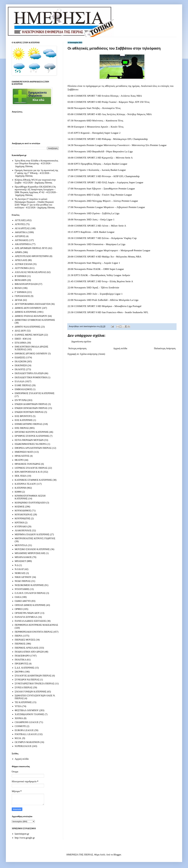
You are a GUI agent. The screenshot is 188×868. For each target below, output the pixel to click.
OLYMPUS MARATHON (27, 742)
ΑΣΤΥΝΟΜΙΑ (22, 268)
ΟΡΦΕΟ (19, 609)
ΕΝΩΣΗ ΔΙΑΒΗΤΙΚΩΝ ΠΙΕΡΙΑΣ (31, 404)
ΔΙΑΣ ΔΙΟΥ (20, 331)
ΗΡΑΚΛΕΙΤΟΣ (22, 456)
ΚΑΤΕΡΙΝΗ (20, 488)
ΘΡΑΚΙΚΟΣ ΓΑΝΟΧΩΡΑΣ (28, 464)
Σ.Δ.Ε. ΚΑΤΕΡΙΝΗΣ (24, 668)
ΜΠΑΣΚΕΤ (20, 561)
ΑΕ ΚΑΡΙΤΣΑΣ (22, 228)
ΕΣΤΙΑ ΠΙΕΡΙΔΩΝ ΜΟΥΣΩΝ (29, 440)
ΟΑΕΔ (18, 597)
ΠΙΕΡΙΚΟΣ (20, 644)
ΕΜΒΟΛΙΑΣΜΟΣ (23, 389)
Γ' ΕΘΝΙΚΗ (20, 292)
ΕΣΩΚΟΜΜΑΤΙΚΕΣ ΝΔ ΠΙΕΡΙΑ (31, 444)
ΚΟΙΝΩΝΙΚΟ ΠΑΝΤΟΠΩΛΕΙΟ (30, 503)
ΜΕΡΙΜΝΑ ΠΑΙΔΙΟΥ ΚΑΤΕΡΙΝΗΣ (32, 534)
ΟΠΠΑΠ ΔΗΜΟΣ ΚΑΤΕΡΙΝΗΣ (30, 605)
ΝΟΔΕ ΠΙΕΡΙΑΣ (23, 581)
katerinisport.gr (22, 834)
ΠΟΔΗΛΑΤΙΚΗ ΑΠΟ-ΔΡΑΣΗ (29, 652)
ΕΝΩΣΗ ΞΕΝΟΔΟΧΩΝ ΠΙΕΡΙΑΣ (31, 408)
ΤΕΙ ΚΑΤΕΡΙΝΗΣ (23, 702)
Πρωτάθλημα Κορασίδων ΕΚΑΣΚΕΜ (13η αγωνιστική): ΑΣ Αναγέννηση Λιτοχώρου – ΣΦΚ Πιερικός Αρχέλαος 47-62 (35, 189)
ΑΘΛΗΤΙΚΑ (21, 232)
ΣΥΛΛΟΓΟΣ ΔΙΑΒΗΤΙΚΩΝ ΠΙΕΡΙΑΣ (33, 676)
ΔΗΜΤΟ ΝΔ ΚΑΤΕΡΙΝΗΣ (27, 327)
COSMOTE (20, 726)
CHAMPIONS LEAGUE (27, 722)
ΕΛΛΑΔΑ (20, 381)
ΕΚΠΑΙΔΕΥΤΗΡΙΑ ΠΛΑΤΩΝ (29, 373)
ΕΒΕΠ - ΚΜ (21, 339)
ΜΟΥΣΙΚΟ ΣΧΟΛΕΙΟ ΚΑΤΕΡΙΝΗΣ (32, 549)
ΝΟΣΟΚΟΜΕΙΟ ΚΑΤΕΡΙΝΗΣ (29, 585)
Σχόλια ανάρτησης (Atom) (93, 354)
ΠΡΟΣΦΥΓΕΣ (21, 664)
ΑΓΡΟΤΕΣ (20, 224)
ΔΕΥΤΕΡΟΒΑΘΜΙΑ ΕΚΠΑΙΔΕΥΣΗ (32, 304)
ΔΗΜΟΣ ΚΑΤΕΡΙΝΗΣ (26, 312)
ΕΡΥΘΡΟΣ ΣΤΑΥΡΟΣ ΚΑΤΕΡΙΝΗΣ (32, 436)
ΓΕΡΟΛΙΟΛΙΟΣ (22, 296)
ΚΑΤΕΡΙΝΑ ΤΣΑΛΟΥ (25, 484)
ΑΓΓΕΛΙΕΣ (20, 220)
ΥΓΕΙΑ (18, 706)
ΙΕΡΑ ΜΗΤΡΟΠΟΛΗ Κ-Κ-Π (28, 472)
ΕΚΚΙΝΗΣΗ (21, 365)
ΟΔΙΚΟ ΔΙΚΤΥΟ (23, 601)
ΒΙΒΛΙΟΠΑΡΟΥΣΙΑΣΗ (26, 284)
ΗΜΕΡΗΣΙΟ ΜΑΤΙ (24, 452)
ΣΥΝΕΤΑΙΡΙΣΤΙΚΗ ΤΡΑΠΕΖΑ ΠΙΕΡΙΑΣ (34, 684)
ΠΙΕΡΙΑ (19, 636)
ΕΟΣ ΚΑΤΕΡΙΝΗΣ (24, 420)
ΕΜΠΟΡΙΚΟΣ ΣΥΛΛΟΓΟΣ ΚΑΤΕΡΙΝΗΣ (35, 393)
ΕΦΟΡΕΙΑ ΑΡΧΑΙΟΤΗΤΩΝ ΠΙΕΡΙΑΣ (33, 448)
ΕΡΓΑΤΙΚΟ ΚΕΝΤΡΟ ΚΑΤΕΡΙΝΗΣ (32, 432)
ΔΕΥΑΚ (19, 300)
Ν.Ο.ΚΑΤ (19, 569)
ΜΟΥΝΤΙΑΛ (21, 545)
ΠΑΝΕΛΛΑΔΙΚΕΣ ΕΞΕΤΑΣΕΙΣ (30, 621)
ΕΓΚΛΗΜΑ (21, 343)
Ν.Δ (17, 565)
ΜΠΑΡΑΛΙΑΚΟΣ (23, 557)
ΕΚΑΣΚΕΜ (20, 361)
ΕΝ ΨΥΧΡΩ (21, 400)
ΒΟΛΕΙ (18, 288)
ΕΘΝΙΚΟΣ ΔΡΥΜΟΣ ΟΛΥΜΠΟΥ (31, 354)
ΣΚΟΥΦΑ (19, 672)
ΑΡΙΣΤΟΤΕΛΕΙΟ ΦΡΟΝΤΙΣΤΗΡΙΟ (32, 256)
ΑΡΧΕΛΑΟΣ (21, 260)
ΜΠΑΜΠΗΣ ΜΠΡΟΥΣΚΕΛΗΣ (30, 553)
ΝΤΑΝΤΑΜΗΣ (22, 589)
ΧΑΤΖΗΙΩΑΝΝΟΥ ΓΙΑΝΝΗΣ (29, 714)
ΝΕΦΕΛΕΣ (20, 573)
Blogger (117, 855)
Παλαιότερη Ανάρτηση (165, 348)
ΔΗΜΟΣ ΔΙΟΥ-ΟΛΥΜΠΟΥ (28, 308)
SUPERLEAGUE (23, 746)
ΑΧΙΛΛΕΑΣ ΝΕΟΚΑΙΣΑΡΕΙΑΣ (30, 272)
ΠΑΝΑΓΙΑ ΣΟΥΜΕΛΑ (26, 617)
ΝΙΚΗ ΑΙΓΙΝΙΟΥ (23, 577)
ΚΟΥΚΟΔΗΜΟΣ (23, 511)
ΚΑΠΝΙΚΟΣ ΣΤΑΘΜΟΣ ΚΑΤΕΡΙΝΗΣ (33, 480)
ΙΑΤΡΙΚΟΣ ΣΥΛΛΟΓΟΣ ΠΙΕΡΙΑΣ (31, 468)
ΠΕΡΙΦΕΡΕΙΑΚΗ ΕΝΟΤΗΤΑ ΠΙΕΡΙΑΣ (34, 632)
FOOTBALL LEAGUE (26, 734)
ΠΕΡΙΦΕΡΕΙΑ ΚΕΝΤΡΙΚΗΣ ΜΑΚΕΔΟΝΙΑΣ (36, 625)
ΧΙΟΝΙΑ (19, 718)
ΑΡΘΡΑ (18, 252)
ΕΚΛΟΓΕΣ (20, 369)
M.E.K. (18, 738)
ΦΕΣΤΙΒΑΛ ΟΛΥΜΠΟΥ (27, 710)
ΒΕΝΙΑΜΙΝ (21, 280)
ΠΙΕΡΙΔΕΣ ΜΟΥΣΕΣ (25, 640)
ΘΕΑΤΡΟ (19, 460)
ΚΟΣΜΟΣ (20, 507)
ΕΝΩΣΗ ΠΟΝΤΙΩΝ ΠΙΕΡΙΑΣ (29, 412)
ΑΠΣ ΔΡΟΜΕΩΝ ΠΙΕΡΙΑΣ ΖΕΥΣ (31, 248)
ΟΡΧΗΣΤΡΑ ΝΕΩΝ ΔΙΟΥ (27, 613)
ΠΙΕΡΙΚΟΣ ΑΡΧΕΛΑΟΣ (26, 648)
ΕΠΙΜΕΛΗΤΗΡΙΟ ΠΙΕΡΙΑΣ (28, 424)
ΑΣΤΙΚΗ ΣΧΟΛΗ (23, 264)
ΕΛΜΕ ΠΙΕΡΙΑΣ (23, 385)
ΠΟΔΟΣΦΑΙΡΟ (22, 656)
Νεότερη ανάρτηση (77, 348)
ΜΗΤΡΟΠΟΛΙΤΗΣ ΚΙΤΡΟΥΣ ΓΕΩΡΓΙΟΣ (35, 538)
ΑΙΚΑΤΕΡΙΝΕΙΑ (23, 244)
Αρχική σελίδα (120, 348)
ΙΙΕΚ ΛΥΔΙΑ (21, 476)
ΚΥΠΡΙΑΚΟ (21, 527)
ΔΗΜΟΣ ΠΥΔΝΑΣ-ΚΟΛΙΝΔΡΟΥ (31, 316)
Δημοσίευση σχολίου (81, 341)
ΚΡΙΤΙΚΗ (19, 523)
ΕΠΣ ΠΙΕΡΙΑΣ (22, 428)
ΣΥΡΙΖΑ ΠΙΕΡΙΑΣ (24, 687)
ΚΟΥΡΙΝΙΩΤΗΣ (22, 518)
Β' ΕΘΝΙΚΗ (20, 276)
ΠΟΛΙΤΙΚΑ (20, 660)
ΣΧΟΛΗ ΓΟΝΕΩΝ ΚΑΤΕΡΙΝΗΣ (31, 692)
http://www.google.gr (25, 838)
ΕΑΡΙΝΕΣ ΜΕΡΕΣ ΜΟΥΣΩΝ (29, 335)
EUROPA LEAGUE (24, 730)
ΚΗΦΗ (18, 492)
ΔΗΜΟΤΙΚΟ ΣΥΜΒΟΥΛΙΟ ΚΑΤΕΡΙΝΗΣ (35, 320)
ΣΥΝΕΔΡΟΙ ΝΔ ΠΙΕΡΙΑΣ (27, 680)
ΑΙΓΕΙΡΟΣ (20, 236)
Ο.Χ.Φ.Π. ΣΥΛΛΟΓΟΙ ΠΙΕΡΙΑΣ (30, 593)
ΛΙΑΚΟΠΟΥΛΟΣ (23, 530)
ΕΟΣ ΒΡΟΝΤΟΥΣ (23, 416)
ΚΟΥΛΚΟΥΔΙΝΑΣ (24, 514)
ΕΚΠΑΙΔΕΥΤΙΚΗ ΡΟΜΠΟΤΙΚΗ (31, 377)
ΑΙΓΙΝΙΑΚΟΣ (21, 240)
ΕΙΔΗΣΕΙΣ (20, 357)
